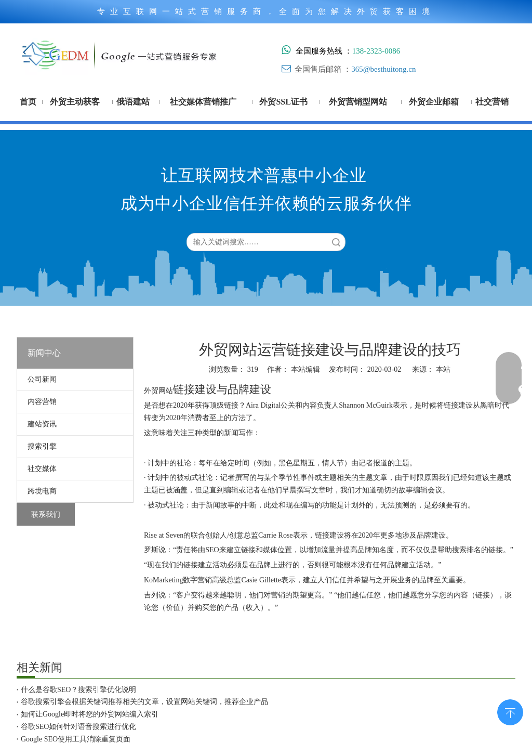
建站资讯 (42, 424)
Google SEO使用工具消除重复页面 (76, 739)
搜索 (336, 242)
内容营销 (42, 402)
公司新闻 (42, 379)
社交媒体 (42, 469)
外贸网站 (158, 391)
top (510, 711)
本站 (443, 369)
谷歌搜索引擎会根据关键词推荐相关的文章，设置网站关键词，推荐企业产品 (144, 702)
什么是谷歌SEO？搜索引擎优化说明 (78, 690)
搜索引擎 (42, 446)
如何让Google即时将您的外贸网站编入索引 (90, 714)
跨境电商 (42, 491)
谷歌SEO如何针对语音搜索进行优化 (78, 727)
